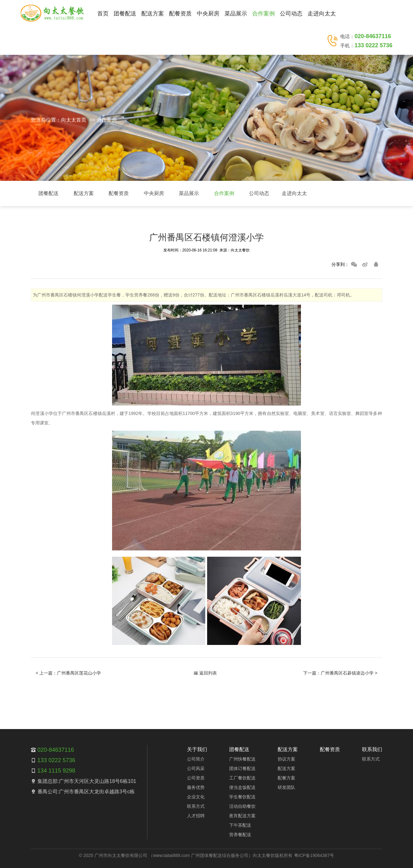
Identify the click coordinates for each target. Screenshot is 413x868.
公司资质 (196, 778)
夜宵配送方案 (242, 816)
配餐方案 (286, 778)
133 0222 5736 (373, 45)
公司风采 (196, 768)
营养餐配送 (240, 835)
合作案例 (263, 14)
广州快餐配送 (242, 759)
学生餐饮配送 (242, 797)
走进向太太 (322, 14)
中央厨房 (208, 14)
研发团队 (286, 787)
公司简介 (196, 759)
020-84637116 (373, 36)
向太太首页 (74, 120)
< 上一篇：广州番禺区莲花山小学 (68, 673)
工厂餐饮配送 (242, 778)
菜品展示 (236, 14)
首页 (103, 14)
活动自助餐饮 (242, 806)
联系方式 (196, 806)
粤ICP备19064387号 (314, 855)
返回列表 (205, 673)
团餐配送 (125, 14)
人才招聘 (196, 816)
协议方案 (286, 759)
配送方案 (153, 14)
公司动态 (291, 14)
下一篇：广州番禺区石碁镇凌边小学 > (340, 673)
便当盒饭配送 (242, 787)
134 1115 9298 (56, 771)
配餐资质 (180, 14)
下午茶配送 (240, 825)
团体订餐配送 (242, 768)
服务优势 (196, 787)
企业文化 (196, 797)
